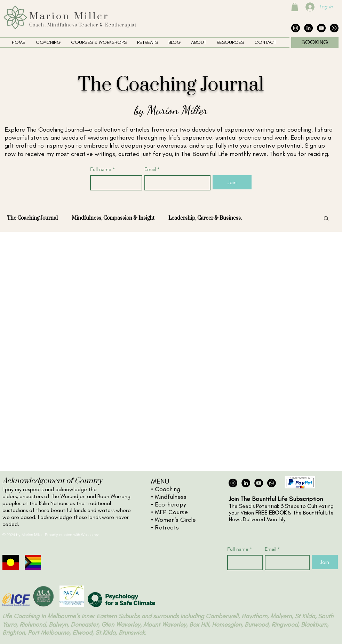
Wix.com (88, 535)
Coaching (168, 489)
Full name (102, 169)
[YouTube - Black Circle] (321, 28)
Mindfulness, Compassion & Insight (113, 218)
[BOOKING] (315, 42)
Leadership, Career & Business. (205, 218)
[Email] (175, 183)
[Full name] (114, 183)
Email (152, 169)
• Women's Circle (173, 520)
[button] (295, 7)
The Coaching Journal (32, 218)
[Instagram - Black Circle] (296, 28)
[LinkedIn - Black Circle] (308, 28)
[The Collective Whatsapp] (334, 28)
